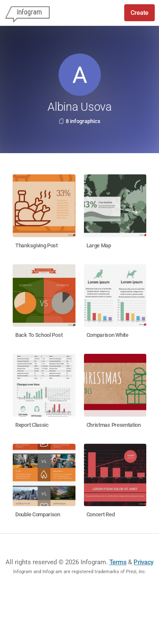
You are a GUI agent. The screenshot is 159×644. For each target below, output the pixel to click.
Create (139, 13)
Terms (118, 562)
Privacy (144, 562)
